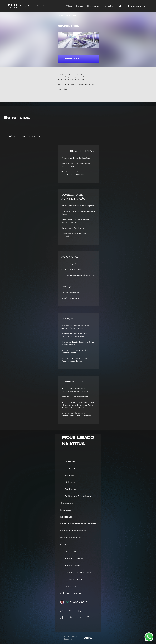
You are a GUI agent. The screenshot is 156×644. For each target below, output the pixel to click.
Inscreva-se (78, 59)
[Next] (38, 136)
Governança (71, 15)
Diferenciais (28, 136)
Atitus (12, 136)
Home (60, 15)
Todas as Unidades (35, 6)
